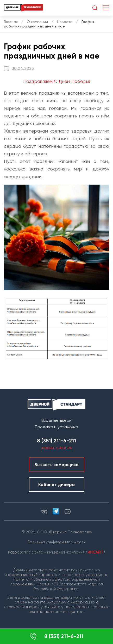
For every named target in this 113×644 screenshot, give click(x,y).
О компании (37, 22)
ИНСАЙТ (95, 552)
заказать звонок (57, 448)
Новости (65, 22)
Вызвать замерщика (56, 465)
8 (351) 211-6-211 (57, 636)
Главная (11, 22)
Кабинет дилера (56, 485)
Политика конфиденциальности (56, 542)
